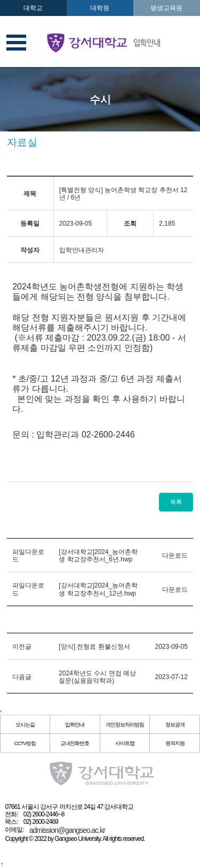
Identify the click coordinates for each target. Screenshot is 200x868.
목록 (176, 502)
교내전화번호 (75, 743)
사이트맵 (125, 743)
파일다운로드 (28, 556)
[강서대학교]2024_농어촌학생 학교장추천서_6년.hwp (98, 556)
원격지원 (175, 743)
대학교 (33, 8)
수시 (100, 100)
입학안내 (75, 725)
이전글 (22, 647)
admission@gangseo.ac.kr (67, 830)
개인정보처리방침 (125, 725)
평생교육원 (166, 8)
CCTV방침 (25, 743)
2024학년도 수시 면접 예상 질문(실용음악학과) (97, 677)
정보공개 (175, 725)
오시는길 (25, 725)
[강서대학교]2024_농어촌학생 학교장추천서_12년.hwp (98, 589)
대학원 (100, 8)
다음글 (22, 677)
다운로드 (175, 556)
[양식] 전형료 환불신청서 (94, 647)
